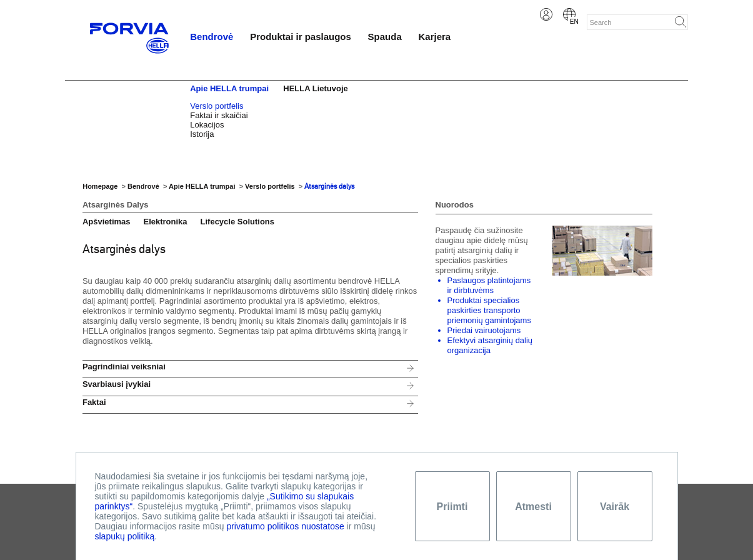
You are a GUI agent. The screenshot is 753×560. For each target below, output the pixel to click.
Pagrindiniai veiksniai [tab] (124, 367)
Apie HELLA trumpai (229, 88)
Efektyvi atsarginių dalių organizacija (490, 345)
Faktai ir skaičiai (219, 115)
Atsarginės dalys (329, 186)
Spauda (385, 37)
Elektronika (165, 222)
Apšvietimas (107, 222)
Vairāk (615, 507)
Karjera (435, 37)
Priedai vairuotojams (484, 330)
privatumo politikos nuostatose (285, 526)
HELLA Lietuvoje (316, 88)
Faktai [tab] (94, 402)
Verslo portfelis (217, 106)
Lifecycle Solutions (237, 222)
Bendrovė (212, 37)
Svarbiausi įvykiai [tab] (117, 384)
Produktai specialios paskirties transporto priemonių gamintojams (489, 310)
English (569, 14)
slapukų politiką (125, 536)
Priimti (452, 507)
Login (546, 14)
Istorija (202, 134)
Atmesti (533, 507)
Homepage (100, 186)
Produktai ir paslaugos (301, 37)
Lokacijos (207, 125)
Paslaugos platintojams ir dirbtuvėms (489, 285)
